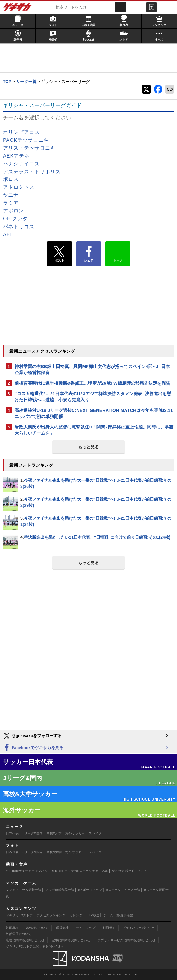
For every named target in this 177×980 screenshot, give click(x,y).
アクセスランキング (51, 915)
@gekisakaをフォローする (32, 736)
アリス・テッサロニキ (29, 148)
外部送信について (19, 934)
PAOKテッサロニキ (26, 140)
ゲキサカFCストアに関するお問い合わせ (35, 946)
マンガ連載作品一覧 (60, 890)
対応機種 (12, 928)
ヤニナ (11, 195)
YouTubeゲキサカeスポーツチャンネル (80, 871)
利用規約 (109, 928)
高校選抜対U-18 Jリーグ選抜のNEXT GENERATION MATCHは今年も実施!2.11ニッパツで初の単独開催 (94, 413)
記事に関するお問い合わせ (71, 940)
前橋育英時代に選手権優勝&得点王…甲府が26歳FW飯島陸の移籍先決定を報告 (92, 383)
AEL (8, 235)
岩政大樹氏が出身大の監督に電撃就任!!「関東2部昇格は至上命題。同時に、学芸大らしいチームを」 (94, 430)
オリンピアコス (21, 132)
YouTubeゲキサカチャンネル (27, 871)
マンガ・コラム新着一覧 (24, 890)
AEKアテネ (16, 156)
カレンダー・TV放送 (84, 915)
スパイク (95, 833)
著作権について (37, 928)
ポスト (59, 254)
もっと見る (88, 447)
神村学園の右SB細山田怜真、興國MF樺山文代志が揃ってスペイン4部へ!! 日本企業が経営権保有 (92, 369)
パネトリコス (19, 227)
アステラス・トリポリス (32, 172)
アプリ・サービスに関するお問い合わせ (126, 940)
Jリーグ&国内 (33, 833)
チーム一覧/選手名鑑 (118, 915)
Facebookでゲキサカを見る (33, 748)
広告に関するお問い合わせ (25, 940)
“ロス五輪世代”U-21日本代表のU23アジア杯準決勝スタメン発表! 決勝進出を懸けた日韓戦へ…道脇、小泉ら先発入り (93, 397)
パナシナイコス (21, 164)
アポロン (13, 211)
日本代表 (12, 833)
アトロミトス (19, 187)
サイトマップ (86, 928)
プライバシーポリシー (138, 928)
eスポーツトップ (90, 890)
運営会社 (62, 928)
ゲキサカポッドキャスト (130, 871)
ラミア (11, 203)
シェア (89, 254)
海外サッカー (75, 833)
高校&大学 (54, 833)
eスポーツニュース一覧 (123, 890)
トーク (118, 253)
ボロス (11, 179)
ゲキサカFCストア (19, 915)
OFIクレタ (15, 219)
